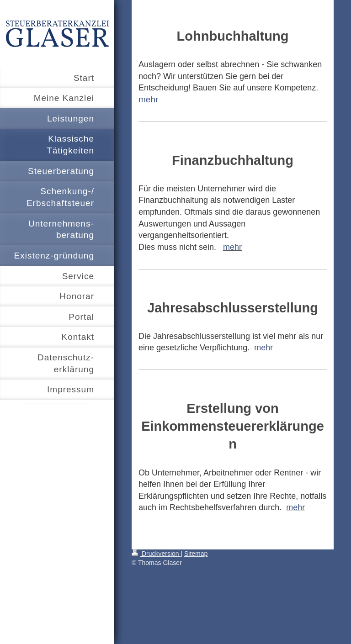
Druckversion (156, 554)
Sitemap (196, 554)
